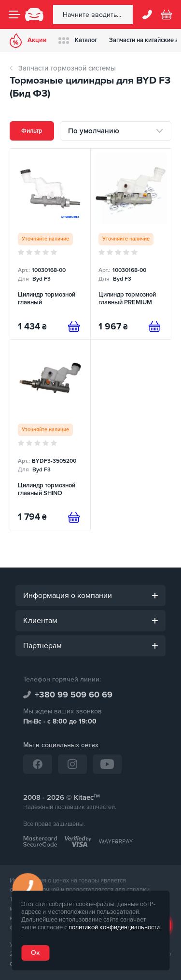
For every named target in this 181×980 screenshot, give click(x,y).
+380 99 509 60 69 (74, 695)
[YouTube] (107, 764)
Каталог (78, 40)
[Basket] (167, 14)
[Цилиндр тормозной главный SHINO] (50, 435)
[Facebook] (38, 764)
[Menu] (14, 14)
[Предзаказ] (74, 327)
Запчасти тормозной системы (67, 68)
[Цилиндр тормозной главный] (50, 244)
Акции (28, 41)
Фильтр (32, 131)
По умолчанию (94, 131)
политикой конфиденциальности (114, 927)
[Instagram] (72, 764)
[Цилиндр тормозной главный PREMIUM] (131, 244)
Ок (35, 953)
